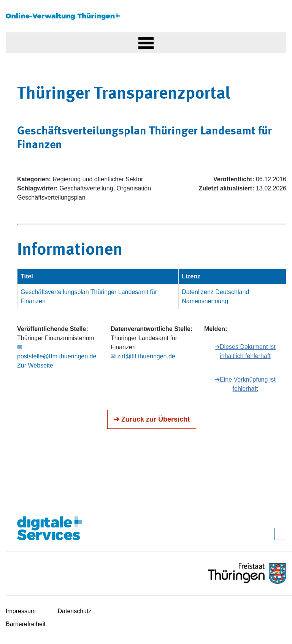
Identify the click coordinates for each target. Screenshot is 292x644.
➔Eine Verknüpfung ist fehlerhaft (245, 384)
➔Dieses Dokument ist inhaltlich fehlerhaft (245, 351)
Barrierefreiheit (26, 624)
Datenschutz (75, 611)
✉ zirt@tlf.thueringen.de (143, 356)
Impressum (21, 611)
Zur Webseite (35, 365)
